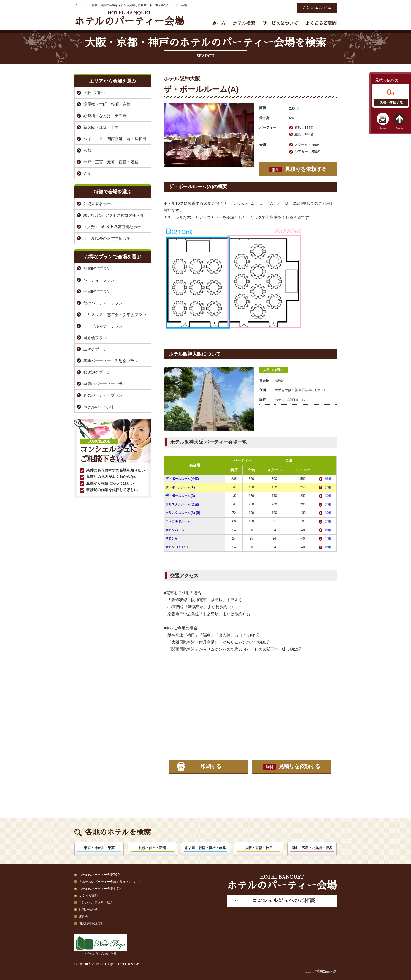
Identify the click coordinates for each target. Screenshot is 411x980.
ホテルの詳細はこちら (291, 400)
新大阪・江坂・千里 (101, 127)
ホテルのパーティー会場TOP (99, 875)
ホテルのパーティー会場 (129, 18)
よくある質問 (88, 896)
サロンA (171, 538)
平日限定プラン (97, 292)
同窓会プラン (95, 338)
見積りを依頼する (298, 169)
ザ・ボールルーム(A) (180, 487)
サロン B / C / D (177, 547)
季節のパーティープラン (105, 384)
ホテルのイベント (99, 407)
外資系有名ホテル (99, 204)
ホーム (219, 23)
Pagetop (399, 128)
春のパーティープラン (103, 395)
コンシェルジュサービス (96, 902)
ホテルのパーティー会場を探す (101, 889)
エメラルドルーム (178, 521)
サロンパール (175, 530)
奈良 (87, 173)
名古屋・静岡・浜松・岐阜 (206, 848)
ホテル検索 (244, 23)
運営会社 (85, 917)
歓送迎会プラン (97, 372)
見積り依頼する (391, 103)
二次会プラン (95, 349)
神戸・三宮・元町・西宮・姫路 (111, 162)
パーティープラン (99, 280)
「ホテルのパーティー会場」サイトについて (110, 882)
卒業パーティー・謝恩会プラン (111, 361)
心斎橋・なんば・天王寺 (105, 116)
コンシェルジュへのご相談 (283, 901)
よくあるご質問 (321, 23)
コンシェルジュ (317, 8)
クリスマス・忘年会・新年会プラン (115, 315)
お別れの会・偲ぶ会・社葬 (101, 945)
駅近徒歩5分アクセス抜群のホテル (114, 215)
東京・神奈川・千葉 (99, 848)
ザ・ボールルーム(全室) (182, 479)
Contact (383, 128)
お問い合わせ (88, 910)
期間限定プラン (97, 268)
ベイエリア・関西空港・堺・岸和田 (115, 139)
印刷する (211, 766)
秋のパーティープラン (103, 303)
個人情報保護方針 (91, 923)
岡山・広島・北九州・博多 (312, 848)
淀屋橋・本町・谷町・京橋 (107, 104)
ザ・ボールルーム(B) (180, 496)
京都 (87, 150)
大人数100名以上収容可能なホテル (114, 227)
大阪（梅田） (273, 370)
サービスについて (280, 23)
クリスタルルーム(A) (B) (183, 513)
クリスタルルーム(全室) (182, 504)
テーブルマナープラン (103, 326)
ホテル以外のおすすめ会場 (107, 238)
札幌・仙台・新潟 (152, 848)
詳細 (328, 479)
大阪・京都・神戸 (259, 848)
